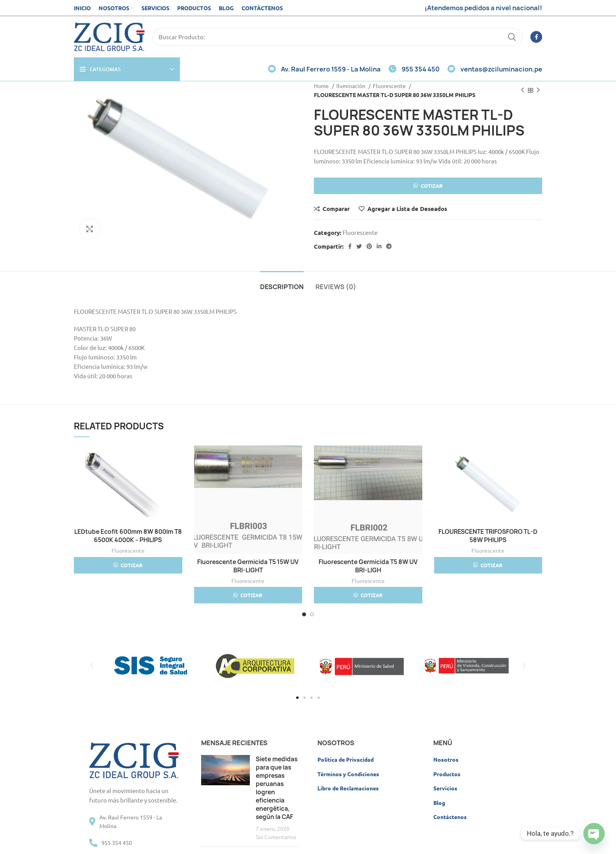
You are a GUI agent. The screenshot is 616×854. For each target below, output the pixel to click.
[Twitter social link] (359, 246)
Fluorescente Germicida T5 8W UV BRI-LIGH (368, 566)
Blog (439, 803)
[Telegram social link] (389, 246)
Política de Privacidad (346, 759)
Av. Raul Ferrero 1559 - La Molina (324, 69)
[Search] (337, 37)
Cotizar (432, 186)
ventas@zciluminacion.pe (495, 69)
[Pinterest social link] (369, 246)
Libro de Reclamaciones (348, 788)
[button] (428, 189)
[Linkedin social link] (379, 246)
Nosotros (446, 759)
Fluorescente (390, 86)
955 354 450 (414, 69)
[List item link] (134, 843)
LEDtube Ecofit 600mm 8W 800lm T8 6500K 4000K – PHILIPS (128, 536)
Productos (447, 774)
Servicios (445, 788)
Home (322, 86)
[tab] (282, 283)
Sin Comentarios (276, 837)
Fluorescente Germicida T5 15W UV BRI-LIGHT (248, 566)
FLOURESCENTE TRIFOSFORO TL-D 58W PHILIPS (488, 536)
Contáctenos (450, 817)
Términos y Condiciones (348, 774)
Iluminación (351, 86)
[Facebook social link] (536, 37)
